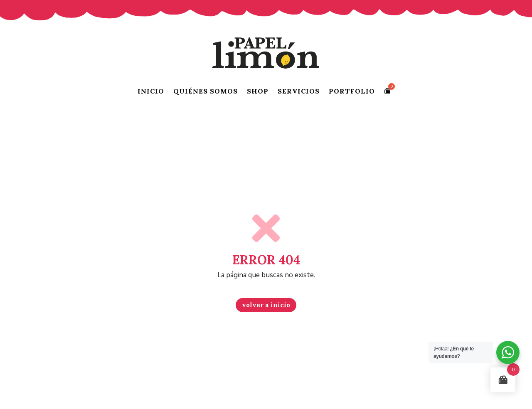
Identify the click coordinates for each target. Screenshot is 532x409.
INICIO (151, 91)
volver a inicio (266, 305)
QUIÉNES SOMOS (206, 91)
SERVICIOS (299, 91)
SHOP (258, 91)
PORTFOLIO (352, 91)
